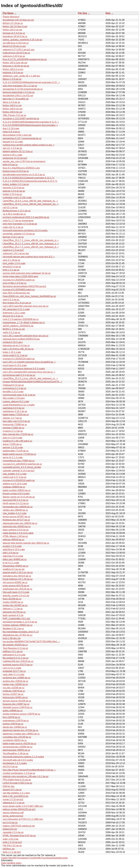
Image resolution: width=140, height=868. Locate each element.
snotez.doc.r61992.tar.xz (15, 605)
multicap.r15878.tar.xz (14, 691)
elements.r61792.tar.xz (14, 612)
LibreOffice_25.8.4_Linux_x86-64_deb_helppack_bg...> (31, 204)
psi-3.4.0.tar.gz (10, 823)
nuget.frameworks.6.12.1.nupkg (19, 405)
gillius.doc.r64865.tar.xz (15, 559)
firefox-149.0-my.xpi (13, 109)
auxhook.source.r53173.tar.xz (18, 665)
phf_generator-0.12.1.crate (16, 309)
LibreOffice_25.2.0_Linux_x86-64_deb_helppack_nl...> (30, 378)
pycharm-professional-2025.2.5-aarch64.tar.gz (26, 217)
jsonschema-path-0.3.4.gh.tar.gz (19, 375)
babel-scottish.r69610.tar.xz (17, 490)
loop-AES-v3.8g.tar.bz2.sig (16, 293)
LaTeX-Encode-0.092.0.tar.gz (17, 783)
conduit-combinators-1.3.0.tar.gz (19, 773)
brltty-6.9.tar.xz (10, 165)
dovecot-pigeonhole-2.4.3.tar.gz (19, 92)
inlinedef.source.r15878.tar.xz (18, 707)
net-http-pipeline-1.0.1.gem (16, 793)
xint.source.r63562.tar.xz (15, 582)
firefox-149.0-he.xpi (12, 112)
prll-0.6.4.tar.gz (10, 767)
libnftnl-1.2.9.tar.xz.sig (14, 329)
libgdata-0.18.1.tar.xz (13, 628)
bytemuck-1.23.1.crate (14, 313)
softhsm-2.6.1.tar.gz (13, 651)
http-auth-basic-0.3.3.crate (16, 592)
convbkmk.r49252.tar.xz (15, 740)
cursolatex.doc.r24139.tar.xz (17, 737)
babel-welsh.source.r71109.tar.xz (19, 454)
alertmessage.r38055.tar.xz (16, 750)
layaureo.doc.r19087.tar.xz (16, 704)
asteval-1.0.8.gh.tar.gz (14, 191)
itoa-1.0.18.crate (11, 128)
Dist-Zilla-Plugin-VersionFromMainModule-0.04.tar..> (29, 770)
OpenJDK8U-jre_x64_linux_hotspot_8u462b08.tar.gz (29, 296)
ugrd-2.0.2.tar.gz (11, 300)
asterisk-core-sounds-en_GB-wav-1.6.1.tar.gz (26, 776)
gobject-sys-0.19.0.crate (15, 484)
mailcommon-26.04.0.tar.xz (16, 53)
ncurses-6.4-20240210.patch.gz (19, 480)
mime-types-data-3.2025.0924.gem (20, 276)
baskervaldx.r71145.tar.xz (16, 451)
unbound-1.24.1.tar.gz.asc (16, 253)
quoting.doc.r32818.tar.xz (15, 681)
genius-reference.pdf (13, 813)
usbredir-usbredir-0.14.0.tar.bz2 (19, 471)
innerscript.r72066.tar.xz (15, 424)
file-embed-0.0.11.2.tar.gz (16, 658)
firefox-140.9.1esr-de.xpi (15, 63)
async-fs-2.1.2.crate (13, 457)
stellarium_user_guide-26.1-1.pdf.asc (21, 76)
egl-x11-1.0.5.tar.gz (12, 148)
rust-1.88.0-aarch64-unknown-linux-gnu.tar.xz (26, 306)
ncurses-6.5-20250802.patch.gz (19, 290)
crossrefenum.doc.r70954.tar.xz (19, 461)
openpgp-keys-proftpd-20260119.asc (21, 339)
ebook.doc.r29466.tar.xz (15, 727)
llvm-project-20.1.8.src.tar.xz (17, 303)
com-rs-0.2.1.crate (12, 668)
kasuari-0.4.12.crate (13, 142)
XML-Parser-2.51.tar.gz (14, 115)
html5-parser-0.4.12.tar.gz (16, 503)
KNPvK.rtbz (9, 786)
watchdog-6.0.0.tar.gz (14, 408)
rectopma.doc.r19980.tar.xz (16, 678)
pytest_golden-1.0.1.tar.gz (16, 184)
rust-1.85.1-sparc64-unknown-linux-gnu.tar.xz (26, 336)
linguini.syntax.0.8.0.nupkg (16, 494)
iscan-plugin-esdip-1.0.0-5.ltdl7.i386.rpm (23, 806)
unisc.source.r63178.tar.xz (16, 586)
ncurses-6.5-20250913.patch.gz (19, 280)
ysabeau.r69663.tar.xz (14, 487)
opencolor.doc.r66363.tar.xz (17, 526)
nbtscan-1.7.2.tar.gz (13, 609)
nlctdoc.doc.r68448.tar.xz (15, 510)
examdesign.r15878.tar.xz (16, 721)
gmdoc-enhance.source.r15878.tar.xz (21, 714)
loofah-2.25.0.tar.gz (12, 194)
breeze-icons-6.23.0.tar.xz (16, 171)
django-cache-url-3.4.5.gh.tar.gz (19, 497)
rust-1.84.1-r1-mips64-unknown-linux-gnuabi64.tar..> (29, 362)
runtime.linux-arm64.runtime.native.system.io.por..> (28, 145)
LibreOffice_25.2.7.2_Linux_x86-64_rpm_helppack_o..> (31, 244)
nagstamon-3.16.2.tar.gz (15, 411)
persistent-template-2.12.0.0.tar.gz (20, 622)
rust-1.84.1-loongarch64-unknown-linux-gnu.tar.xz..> (29, 372)
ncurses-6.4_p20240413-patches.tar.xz (22, 464)
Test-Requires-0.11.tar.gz (15, 648)
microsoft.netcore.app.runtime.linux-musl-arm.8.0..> (29, 257)
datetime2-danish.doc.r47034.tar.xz (20, 730)
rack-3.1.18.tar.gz (12, 260)
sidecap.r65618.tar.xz (14, 540)
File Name (8, 13)
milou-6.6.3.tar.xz (11, 132)
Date (108, 13)
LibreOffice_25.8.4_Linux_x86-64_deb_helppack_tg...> (30, 201)
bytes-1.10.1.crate (12, 352)
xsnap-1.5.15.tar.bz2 (13, 799)
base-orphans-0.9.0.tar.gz (16, 530)
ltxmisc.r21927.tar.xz (13, 694)
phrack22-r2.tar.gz (12, 267)
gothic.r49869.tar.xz (13, 711)
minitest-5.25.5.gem (13, 342)
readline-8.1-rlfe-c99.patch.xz (17, 441)
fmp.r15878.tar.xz (12, 717)
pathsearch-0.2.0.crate (14, 655)
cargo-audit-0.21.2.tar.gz (15, 355)
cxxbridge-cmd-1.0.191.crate (17, 198)
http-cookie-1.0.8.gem (14, 398)
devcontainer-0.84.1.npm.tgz (17, 135)
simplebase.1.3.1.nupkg (15, 763)
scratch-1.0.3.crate (12, 546)
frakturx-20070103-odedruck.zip (19, 826)
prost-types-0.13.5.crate (15, 365)
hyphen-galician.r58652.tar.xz (18, 625)
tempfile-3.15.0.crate (13, 392)
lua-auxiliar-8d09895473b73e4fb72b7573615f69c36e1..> (31, 642)
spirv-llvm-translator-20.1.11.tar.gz (20, 86)
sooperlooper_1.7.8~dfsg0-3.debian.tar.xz (24, 323)
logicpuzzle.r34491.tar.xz (15, 697)
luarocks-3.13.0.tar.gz (14, 188)
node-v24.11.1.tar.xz (13, 227)
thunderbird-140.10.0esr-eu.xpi (18, 20)
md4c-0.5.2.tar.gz (12, 332)
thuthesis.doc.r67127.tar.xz (16, 520)
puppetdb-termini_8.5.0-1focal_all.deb (22, 467)
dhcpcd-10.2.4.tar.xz (13, 316)
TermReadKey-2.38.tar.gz (16, 753)
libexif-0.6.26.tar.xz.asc (14, 46)
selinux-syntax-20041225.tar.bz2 (19, 809)
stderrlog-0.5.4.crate (13, 556)
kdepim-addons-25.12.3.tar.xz (18, 151)
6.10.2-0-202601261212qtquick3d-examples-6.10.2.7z (30, 181)
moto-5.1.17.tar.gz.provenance (18, 221)
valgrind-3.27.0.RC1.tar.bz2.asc (19, 50)
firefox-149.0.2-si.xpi (13, 69)
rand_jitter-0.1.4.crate (14, 674)
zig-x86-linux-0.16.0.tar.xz (16, 43)
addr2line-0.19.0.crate (14, 549)
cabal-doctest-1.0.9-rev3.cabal (18, 533)
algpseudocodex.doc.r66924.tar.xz (20, 523)
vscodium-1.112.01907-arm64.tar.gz (21, 119)
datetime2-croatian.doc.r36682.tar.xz (21, 734)
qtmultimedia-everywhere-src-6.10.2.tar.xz (24, 175)
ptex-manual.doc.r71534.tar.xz (18, 434)
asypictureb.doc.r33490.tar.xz (18, 747)
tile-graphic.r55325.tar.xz (15, 645)
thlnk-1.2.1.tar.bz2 (12, 852)
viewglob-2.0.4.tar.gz (13, 832)
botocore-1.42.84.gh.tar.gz (16, 66)
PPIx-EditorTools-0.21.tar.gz (17, 780)
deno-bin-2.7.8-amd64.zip (16, 99)
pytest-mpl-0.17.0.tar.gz (15, 477)
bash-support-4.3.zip (13, 615)
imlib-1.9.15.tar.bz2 (12, 842)
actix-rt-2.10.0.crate (13, 438)
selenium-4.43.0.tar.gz (14, 56)
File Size (82, 13)
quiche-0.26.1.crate (12, 155)
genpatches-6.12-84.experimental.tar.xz (23, 89)
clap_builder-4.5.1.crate (15, 474)
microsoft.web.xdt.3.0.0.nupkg (18, 760)
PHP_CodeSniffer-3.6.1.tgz (16, 619)
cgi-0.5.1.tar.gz (10, 207)
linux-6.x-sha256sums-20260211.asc (21, 168)
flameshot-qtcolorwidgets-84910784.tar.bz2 (24, 286)
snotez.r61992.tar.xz (13, 602)
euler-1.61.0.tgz (11, 839)
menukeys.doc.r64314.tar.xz (17, 576)
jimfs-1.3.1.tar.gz (11, 270)
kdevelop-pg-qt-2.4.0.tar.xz (16, 345)
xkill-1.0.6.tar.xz (11, 553)
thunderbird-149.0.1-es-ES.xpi (18, 96)
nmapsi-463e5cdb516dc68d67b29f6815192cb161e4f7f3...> (32, 382)
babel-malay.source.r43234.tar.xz (19, 744)
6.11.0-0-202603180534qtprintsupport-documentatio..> (30, 125)
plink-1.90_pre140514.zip (15, 796)
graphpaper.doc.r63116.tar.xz (17, 589)
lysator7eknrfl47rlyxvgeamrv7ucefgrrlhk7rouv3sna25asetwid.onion (34, 858)
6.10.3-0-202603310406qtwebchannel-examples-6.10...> (31, 82)
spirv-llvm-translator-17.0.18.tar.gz (20, 224)
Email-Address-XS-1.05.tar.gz (18, 579)
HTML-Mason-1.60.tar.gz (15, 536)
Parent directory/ (11, 17)
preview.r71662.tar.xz (13, 428)
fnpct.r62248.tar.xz (12, 599)
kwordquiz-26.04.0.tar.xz (15, 36)
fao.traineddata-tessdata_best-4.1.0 (21, 632)
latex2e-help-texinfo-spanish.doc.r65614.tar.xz (26, 543)
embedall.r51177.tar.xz (14, 671)
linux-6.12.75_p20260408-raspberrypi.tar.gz (25, 59)
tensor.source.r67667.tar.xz (16, 517)
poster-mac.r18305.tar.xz (15, 684)
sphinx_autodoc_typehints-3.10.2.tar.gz (22, 40)
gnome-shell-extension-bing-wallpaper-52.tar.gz (27, 273)
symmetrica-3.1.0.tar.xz (14, 388)
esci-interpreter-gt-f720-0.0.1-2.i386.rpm (23, 819)
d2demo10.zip (10, 829)
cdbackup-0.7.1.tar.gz (14, 803)
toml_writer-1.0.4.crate (14, 263)
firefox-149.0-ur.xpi (12, 105)
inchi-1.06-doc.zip (12, 638)
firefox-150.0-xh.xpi (12, 30)
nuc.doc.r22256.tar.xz (14, 688)
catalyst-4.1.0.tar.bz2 (13, 250)
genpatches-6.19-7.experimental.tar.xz (22, 138)
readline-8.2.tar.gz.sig (14, 569)
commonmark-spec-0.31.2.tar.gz (19, 395)
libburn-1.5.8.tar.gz (12, 79)
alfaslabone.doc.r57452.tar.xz (18, 635)
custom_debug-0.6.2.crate (16, 402)
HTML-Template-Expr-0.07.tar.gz (19, 836)
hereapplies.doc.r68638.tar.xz (18, 507)
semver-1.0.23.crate (13, 447)
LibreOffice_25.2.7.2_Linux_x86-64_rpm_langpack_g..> (31, 240)
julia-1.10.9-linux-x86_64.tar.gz (18, 349)
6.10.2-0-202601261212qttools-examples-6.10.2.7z (28, 178)
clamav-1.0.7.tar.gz (12, 418)
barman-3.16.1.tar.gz (13, 237)
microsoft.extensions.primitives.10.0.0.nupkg (25, 230)
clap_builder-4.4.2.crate (15, 513)
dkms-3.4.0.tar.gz (11, 102)
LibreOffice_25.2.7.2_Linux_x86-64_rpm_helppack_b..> (31, 247)
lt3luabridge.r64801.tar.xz (15, 566)
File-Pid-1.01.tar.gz (12, 846)
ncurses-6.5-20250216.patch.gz (19, 359)
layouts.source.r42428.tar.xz (17, 701)
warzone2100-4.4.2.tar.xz (15, 500)
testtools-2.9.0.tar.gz (13, 73)
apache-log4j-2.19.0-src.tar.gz (18, 572)
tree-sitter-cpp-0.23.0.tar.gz (16, 421)
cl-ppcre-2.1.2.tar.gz (13, 431)
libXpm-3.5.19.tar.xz (13, 23)
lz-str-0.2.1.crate (11, 563)
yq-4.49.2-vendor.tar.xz (14, 214)
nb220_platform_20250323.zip (18, 326)
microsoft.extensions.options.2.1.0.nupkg (23, 757)
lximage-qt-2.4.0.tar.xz (14, 33)
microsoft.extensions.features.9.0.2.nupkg (24, 369)
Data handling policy (11, 863)
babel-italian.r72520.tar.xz (16, 415)
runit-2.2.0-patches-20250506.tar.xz (21, 319)
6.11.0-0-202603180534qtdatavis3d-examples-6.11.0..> (31, 122)
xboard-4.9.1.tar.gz (12, 790)
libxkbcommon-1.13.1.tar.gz (17, 211)
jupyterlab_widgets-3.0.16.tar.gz (19, 234)
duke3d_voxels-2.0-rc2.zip (16, 596)
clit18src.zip (9, 849)
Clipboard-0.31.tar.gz (13, 385)
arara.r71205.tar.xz (12, 444)
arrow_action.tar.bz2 (13, 816)
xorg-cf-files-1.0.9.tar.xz (14, 283)
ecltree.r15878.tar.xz (13, 724)
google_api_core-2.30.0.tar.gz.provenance (24, 161)
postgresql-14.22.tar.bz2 (15, 158)
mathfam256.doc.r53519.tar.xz (18, 661)
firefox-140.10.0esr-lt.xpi (15, 26)
